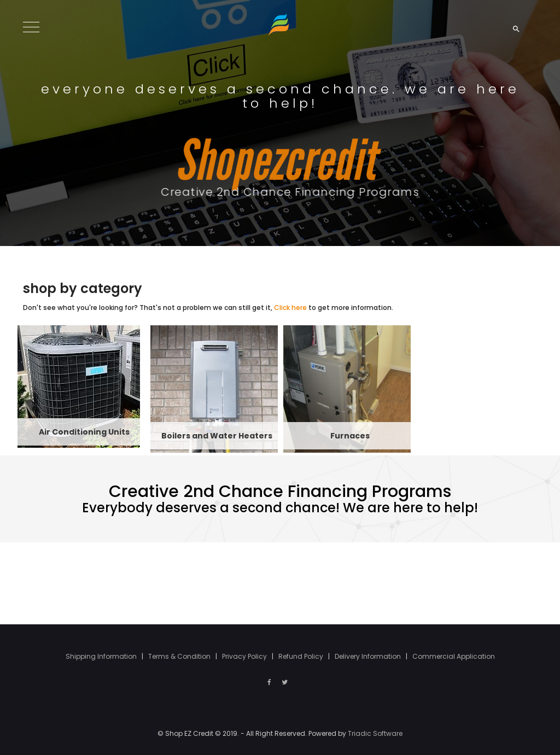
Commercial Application (454, 656)
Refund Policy (302, 656)
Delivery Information (369, 656)
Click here (290, 308)
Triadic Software (375, 733)
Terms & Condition (180, 656)
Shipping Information (102, 656)
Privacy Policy (245, 656)
